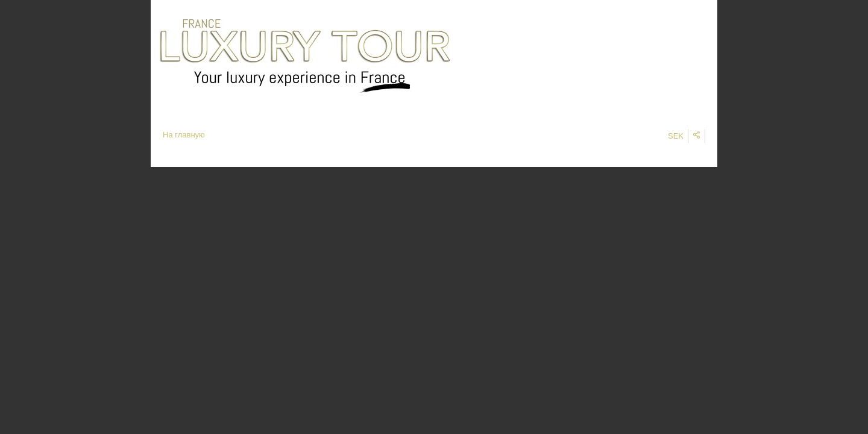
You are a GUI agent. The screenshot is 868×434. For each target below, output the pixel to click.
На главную (184, 135)
